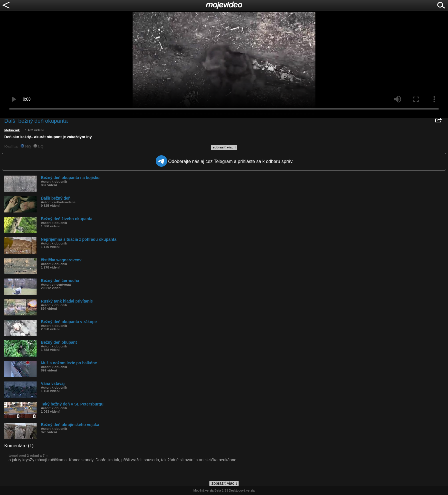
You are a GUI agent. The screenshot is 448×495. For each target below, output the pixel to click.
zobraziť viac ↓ (225, 147)
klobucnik (12, 130)
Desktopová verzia (242, 490)
